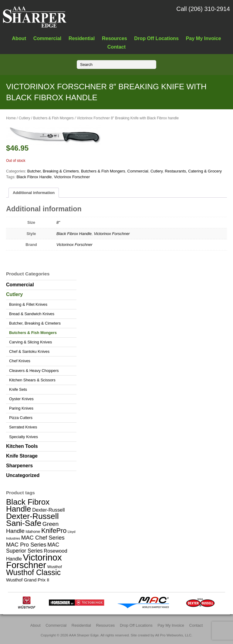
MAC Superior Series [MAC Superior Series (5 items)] (33, 548)
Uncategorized (23, 475)
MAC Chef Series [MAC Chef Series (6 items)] (43, 538)
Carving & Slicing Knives (30, 342)
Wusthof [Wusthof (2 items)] (55, 567)
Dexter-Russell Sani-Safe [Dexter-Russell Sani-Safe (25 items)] (32, 520)
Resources (115, 38)
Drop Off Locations (156, 38)
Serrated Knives (23, 427)
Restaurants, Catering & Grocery (193, 171)
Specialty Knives (24, 437)
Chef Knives (20, 361)
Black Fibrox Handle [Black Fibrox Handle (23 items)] (28, 505)
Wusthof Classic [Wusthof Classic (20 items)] (33, 572)
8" (58, 222)
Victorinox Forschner (72, 177)
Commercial (47, 38)
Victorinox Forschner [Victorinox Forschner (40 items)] (34, 561)
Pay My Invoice (204, 38)
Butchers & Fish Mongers (53, 118)
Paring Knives (21, 408)
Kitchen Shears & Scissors (32, 380)
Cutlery (25, 118)
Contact (116, 47)
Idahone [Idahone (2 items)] (33, 532)
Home (11, 118)
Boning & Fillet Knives (28, 304)
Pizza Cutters (21, 418)
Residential (82, 38)
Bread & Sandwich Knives (32, 314)
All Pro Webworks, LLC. (174, 635)
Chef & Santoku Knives (29, 351)
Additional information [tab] (34, 193)
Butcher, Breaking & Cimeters (53, 171)
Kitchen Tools (22, 446)
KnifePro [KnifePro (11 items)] (54, 531)
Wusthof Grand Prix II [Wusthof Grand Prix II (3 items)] (28, 580)
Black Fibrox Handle (34, 177)
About (19, 38)
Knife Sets (18, 389)
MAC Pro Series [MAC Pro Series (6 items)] (26, 545)
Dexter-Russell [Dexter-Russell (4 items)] (48, 510)
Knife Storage (22, 456)
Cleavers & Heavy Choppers (34, 371)
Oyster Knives (21, 399)
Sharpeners (19, 466)
